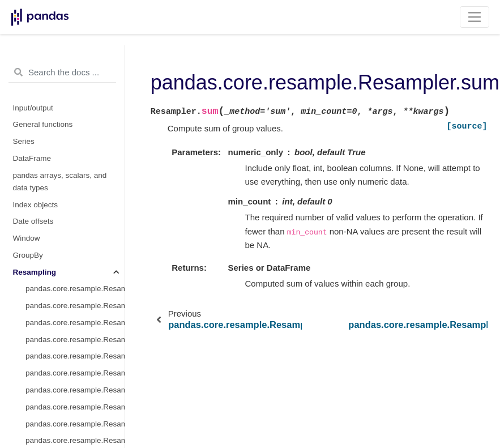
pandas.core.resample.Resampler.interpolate (75, 77)
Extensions (32, 414)
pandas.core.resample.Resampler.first (75, 127)
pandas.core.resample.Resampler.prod (75, 246)
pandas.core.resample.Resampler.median (75, 195)
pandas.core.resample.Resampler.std (75, 296)
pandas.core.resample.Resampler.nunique (75, 110)
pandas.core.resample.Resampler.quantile (75, 346)
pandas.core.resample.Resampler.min (75, 212)
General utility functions (53, 397)
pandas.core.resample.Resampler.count (75, 94)
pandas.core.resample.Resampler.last (75, 144)
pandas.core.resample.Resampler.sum (75, 313)
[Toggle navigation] (475, 17)
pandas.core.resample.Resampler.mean (75, 178)
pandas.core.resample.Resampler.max (75, 161)
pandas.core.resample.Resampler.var (75, 329)
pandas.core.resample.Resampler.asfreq (75, 60)
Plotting (26, 380)
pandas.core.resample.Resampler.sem (75, 279)
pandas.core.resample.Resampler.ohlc (75, 229)
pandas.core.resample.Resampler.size (75, 262)
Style (22, 363)
